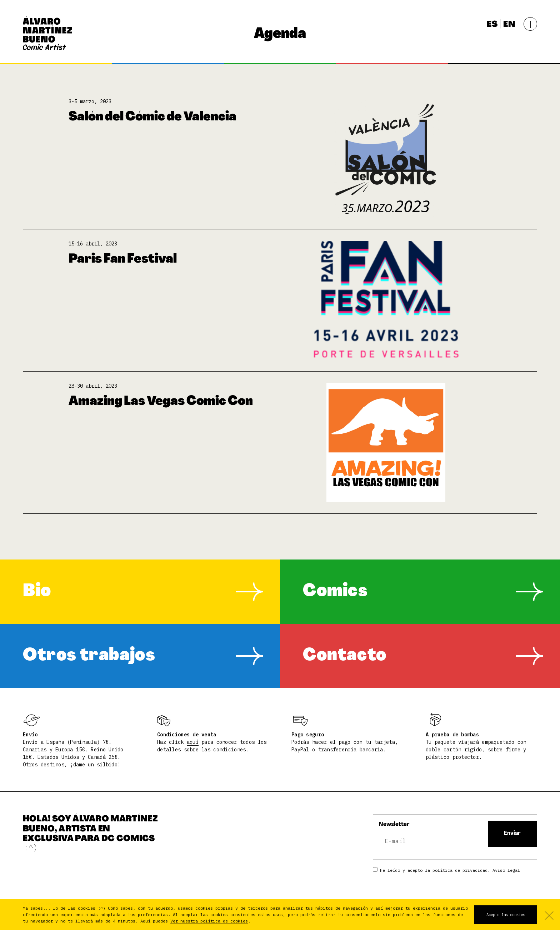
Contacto (345, 656)
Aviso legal (506, 870)
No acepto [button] (549, 915)
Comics (336, 592)
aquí (193, 742)
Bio (37, 592)
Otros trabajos (89, 656)
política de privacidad (460, 870)
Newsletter (394, 825)
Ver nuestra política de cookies (209, 921)
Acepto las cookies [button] (506, 915)
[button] (254, 922)
